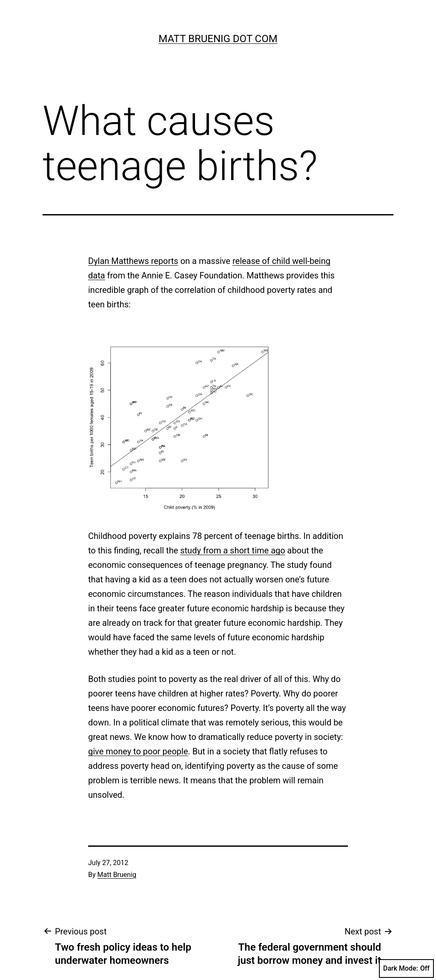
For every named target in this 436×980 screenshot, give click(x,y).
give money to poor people (138, 751)
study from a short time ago (232, 550)
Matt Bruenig (117, 875)
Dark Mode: (406, 969)
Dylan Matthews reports (133, 261)
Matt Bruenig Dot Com (218, 39)
